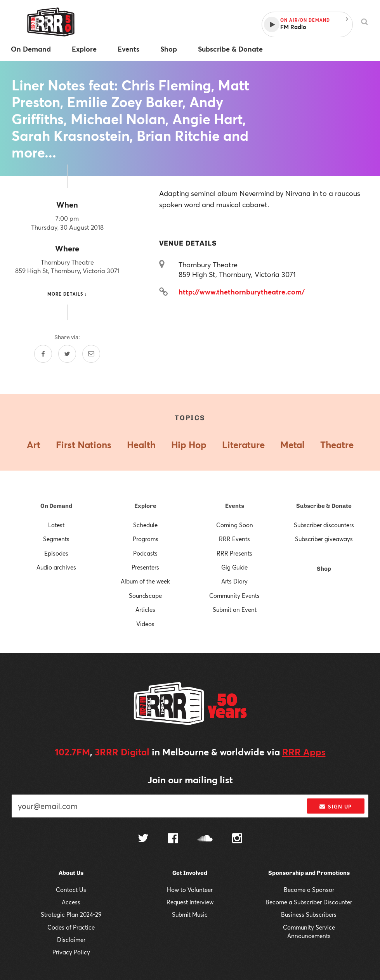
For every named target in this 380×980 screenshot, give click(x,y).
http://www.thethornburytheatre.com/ (242, 292)
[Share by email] (91, 354)
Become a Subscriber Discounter (309, 902)
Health (141, 445)
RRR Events (234, 539)
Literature (243, 445)
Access (71, 902)
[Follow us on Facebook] (173, 839)
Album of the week (145, 581)
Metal (292, 445)
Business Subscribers (309, 914)
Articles (145, 609)
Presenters (145, 567)
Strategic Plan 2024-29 (71, 914)
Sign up (336, 807)
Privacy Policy (71, 952)
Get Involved (190, 873)
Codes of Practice (71, 927)
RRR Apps (304, 752)
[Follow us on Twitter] (143, 839)
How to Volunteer (190, 890)
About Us (71, 873)
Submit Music (190, 914)
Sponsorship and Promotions (309, 873)
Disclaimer (71, 940)
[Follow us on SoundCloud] (205, 839)
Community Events (234, 596)
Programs (146, 539)
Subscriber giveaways (324, 539)
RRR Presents (234, 553)
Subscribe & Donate (324, 506)
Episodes (56, 553)
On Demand (56, 506)
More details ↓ (67, 294)
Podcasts (145, 553)
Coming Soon (235, 525)
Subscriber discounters (324, 525)
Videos (145, 624)
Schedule (145, 525)
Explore (145, 506)
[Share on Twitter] (67, 354)
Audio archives (56, 567)
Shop (324, 569)
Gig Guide (234, 567)
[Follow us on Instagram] (237, 839)
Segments (56, 539)
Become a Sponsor (309, 890)
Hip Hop (189, 445)
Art (34, 445)
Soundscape (145, 596)
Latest (56, 525)
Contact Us (71, 890)
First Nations (84, 445)
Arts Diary (234, 581)
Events (235, 506)
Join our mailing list (190, 780)
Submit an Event (235, 609)
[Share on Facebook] (43, 354)
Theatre (337, 445)
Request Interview (190, 902)
